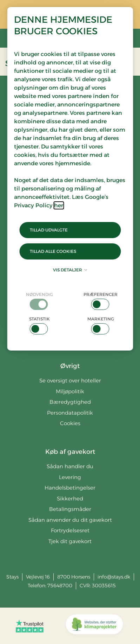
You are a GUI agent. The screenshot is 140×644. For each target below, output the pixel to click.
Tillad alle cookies (53, 251)
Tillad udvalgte (49, 230)
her (59, 205)
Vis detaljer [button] (70, 270)
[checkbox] (39, 301)
